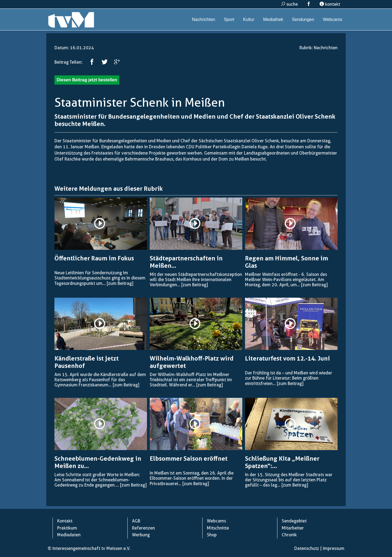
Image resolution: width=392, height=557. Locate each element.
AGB (136, 521)
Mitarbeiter (293, 528)
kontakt (330, 4)
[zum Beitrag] (120, 283)
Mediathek (273, 19)
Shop (212, 535)
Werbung (141, 535)
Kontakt (65, 521)
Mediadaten (69, 535)
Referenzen (143, 528)
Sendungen (303, 19)
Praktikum (67, 528)
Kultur (249, 19)
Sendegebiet (294, 521)
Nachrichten (203, 19)
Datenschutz (307, 548)
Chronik (289, 535)
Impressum (334, 548)
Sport (229, 19)
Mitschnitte (218, 528)
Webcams (333, 19)
